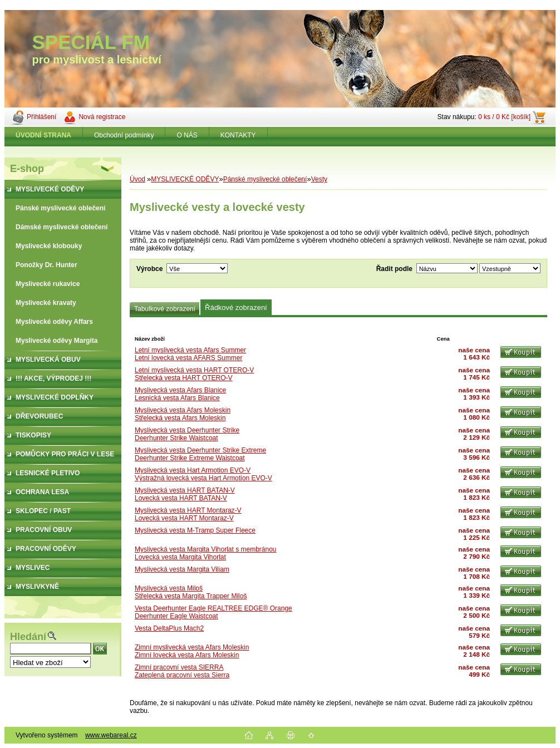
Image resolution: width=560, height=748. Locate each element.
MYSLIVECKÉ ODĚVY (185, 179)
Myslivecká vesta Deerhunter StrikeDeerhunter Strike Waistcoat (187, 434)
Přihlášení (41, 117)
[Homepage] (44, 135)
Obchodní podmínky (124, 135)
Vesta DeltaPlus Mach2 (169, 628)
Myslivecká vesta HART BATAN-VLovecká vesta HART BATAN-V (185, 494)
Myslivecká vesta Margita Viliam (182, 569)
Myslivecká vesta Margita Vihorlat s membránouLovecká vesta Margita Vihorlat (206, 553)
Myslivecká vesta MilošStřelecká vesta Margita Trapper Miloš (191, 592)
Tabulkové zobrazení (165, 309)
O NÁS (187, 135)
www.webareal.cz (111, 735)
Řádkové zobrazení (236, 307)
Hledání (28, 637)
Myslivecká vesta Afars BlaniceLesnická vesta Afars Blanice (180, 394)
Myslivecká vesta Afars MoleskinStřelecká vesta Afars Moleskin (183, 414)
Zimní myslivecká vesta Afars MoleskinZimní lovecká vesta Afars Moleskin (192, 651)
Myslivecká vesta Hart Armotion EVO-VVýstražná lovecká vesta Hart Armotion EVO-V (203, 474)
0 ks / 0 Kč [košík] (504, 117)
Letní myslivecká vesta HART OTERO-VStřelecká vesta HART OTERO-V (194, 374)
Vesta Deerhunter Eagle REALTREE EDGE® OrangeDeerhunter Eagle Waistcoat (213, 612)
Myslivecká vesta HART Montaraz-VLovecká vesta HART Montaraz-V (188, 514)
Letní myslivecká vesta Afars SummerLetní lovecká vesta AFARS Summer (190, 354)
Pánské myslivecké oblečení (265, 179)
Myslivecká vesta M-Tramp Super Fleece (195, 530)
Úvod (137, 179)
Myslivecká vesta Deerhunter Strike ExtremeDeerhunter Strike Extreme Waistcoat (200, 454)
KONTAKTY (238, 135)
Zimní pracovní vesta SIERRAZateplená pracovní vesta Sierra (182, 671)
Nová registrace (102, 117)
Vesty (319, 179)
